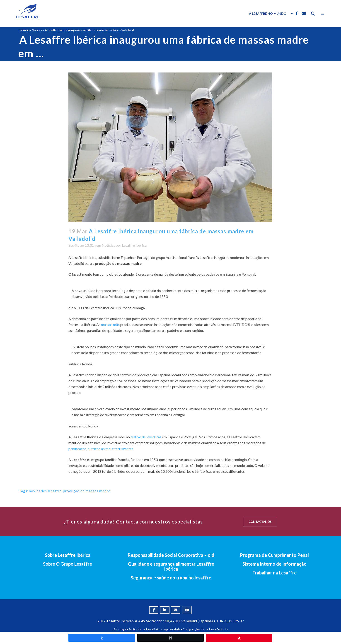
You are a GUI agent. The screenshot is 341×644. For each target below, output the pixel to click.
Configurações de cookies (198, 629)
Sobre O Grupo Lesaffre (68, 564)
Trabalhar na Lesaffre (274, 573)
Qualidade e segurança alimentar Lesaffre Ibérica (171, 566)
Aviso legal (120, 629)
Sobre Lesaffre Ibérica (68, 555)
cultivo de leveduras (146, 437)
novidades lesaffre (45, 491)
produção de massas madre (87, 491)
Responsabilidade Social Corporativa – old (171, 555)
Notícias (37, 30)
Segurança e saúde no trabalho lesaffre (171, 578)
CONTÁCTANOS (260, 522)
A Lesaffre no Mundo (268, 13)
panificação (77, 449)
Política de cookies (140, 629)
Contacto (222, 629)
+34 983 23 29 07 (230, 621)
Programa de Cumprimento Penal (274, 555)
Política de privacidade (167, 629)
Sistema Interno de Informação (274, 564)
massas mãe (110, 324)
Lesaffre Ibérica (134, 245)
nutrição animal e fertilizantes (110, 449)
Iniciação (24, 30)
